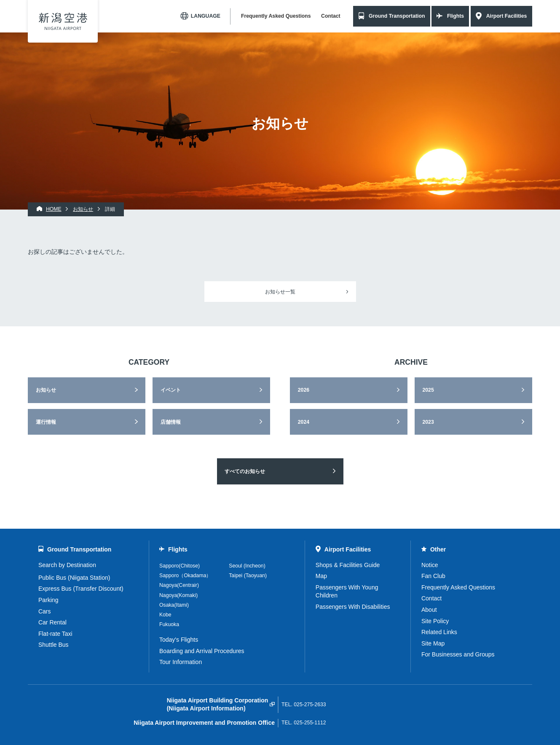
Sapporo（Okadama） (185, 576)
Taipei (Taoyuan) (248, 576)
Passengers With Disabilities (353, 607)
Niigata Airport (63, 21)
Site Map (433, 643)
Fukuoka (169, 624)
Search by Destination (67, 565)
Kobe (165, 615)
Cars (45, 611)
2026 (304, 390)
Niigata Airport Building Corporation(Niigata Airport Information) (218, 705)
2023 (428, 422)
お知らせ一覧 (280, 292)
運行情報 (46, 422)
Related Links (439, 632)
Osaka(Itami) (174, 605)
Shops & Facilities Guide (348, 565)
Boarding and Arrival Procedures (202, 651)
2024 (304, 422)
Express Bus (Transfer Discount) (81, 589)
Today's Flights (179, 640)
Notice (430, 565)
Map (321, 576)
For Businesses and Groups (458, 654)
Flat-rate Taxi (55, 634)
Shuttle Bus (54, 645)
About (429, 610)
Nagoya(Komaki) (178, 595)
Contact (331, 16)
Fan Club (433, 576)
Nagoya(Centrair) (179, 585)
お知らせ (46, 390)
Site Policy (435, 621)
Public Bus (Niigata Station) (74, 578)
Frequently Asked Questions (276, 16)
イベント (171, 390)
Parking (48, 600)
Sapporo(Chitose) (180, 566)
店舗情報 (171, 422)
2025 (428, 390)
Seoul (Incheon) (247, 566)
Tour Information (181, 662)
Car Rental (52, 622)
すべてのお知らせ (245, 471)
